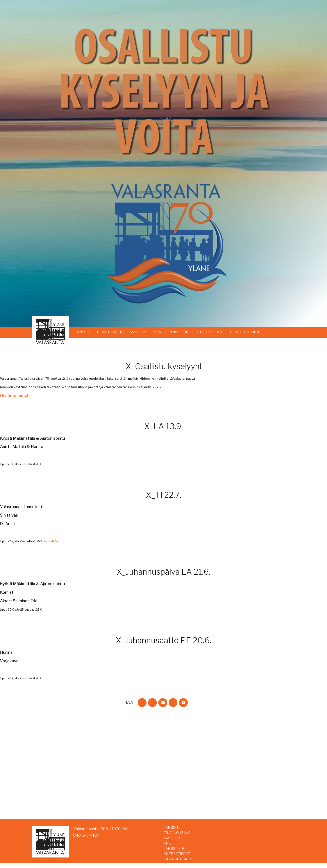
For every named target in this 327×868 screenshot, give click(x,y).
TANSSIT (82, 332)
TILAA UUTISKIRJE (245, 332)
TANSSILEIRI (179, 332)
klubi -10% (51, 541)
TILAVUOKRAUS (110, 332)
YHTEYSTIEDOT (209, 332)
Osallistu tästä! (14, 396)
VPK (158, 332)
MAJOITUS (138, 332)
